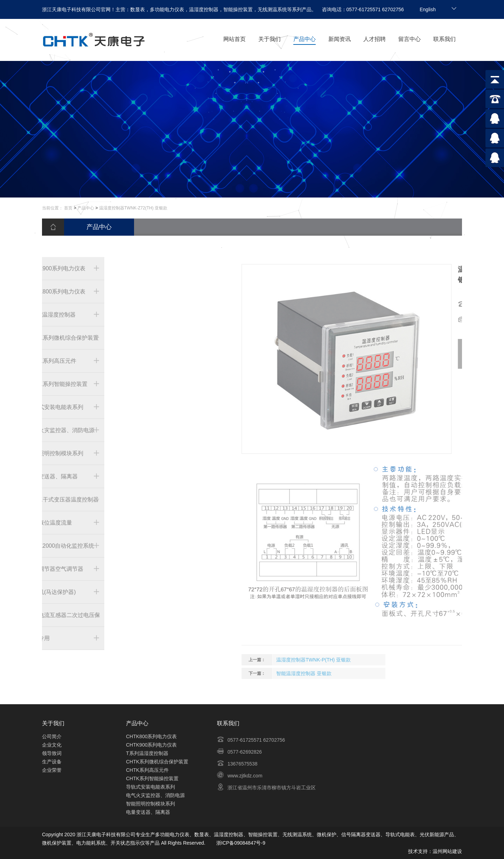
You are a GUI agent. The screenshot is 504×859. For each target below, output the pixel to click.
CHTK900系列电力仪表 (151, 745)
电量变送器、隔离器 (148, 812)
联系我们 (444, 39)
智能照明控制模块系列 (150, 804)
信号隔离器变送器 (361, 834)
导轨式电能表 (400, 834)
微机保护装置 (57, 843)
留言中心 (409, 39)
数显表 (202, 834)
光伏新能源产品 (437, 834)
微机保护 (327, 834)
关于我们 (269, 39)
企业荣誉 (52, 770)
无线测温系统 (297, 834)
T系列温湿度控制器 (147, 753)
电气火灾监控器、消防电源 (155, 795)
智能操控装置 (263, 834)
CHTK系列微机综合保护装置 (157, 762)
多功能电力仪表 (172, 834)
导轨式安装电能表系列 (150, 787)
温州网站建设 (447, 851)
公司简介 (52, 736)
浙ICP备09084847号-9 (241, 843)
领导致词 (52, 753)
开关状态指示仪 (128, 843)
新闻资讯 (339, 39)
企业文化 (52, 745)
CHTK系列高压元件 (147, 770)
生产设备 (52, 762)
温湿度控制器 (229, 834)
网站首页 (234, 39)
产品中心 (304, 39)
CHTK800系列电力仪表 (151, 736)
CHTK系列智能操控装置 (152, 778)
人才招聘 (374, 39)
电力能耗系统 (91, 843)
